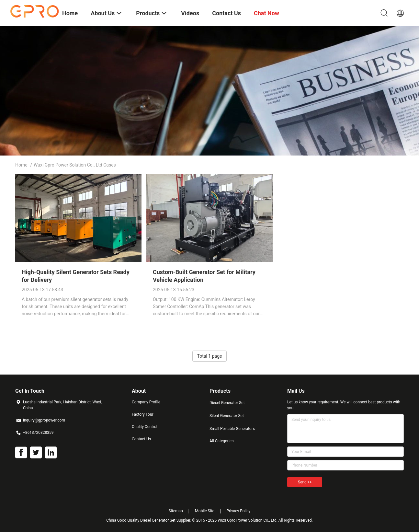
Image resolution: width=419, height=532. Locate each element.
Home (21, 165)
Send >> (305, 482)
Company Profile (146, 402)
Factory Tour (143, 414)
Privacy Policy (238, 511)
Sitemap (176, 511)
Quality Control (145, 427)
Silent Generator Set (227, 416)
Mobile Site (205, 511)
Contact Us (141, 439)
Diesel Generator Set (227, 403)
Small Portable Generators (232, 429)
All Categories (221, 441)
